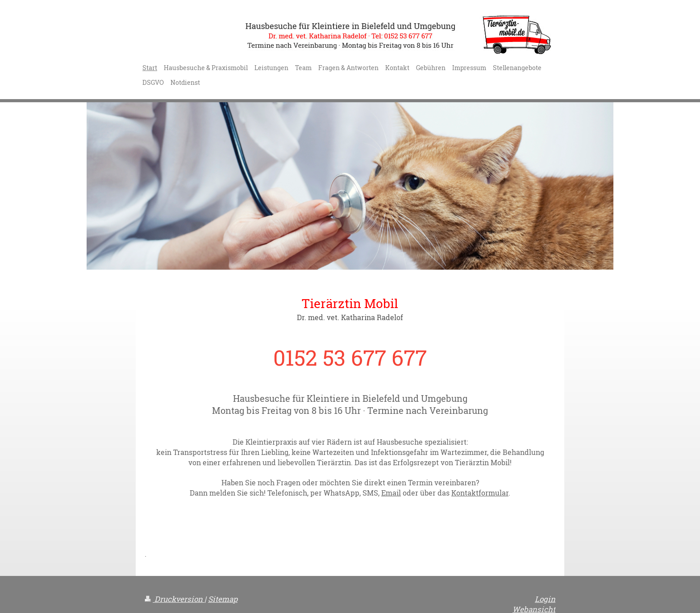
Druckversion (175, 599)
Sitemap (223, 599)
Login (545, 599)
